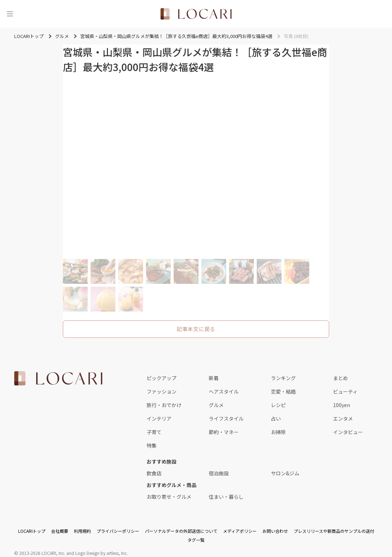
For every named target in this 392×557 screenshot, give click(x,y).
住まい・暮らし (226, 497)
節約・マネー (224, 432)
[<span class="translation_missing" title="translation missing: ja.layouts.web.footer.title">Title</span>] (58, 378)
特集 (152, 445)
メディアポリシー (240, 531)
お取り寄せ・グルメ (169, 497)
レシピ (278, 405)
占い (276, 418)
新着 (214, 378)
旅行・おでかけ (164, 405)
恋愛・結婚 (283, 391)
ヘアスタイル (224, 391)
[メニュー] (10, 14)
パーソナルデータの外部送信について (181, 531)
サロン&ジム (285, 473)
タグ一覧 (196, 540)
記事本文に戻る (196, 329)
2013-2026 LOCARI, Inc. (42, 553)
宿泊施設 (219, 473)
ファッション (162, 391)
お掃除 (278, 432)
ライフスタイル (226, 418)
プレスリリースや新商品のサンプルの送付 (334, 531)
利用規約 (82, 531)
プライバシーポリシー (118, 531)
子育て (154, 432)
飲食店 (154, 473)
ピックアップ (162, 378)
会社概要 (60, 531)
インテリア (159, 418)
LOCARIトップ (32, 531)
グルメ (216, 405)
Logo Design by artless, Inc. (102, 553)
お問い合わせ (275, 531)
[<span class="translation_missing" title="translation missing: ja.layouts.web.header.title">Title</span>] (196, 14)
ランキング (283, 378)
